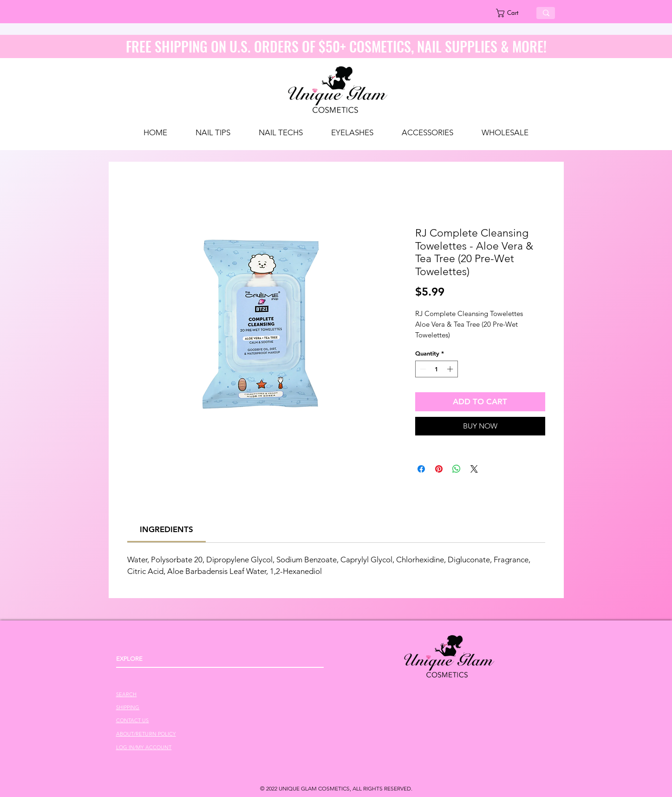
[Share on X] (474, 469)
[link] (512, 13)
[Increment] (451, 369)
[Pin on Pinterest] (439, 469)
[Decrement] (422, 369)
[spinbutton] (436, 369)
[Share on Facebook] (421, 469)
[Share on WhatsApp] (457, 469)
